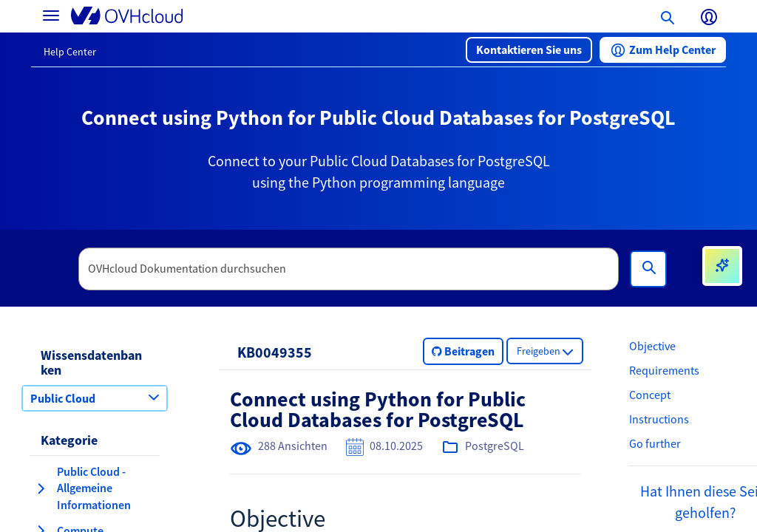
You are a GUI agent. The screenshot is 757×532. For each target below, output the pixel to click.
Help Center (70, 52)
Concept (650, 395)
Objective (652, 346)
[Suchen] (648, 269)
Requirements (664, 370)
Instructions (659, 419)
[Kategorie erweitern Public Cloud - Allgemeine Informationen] (41, 488)
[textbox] (349, 269)
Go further (655, 443)
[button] (529, 50)
